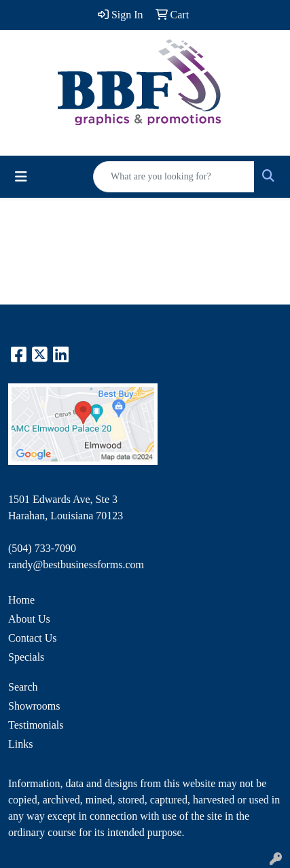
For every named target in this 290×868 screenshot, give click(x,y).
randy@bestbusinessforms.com (76, 565)
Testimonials (36, 725)
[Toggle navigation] (21, 177)
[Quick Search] (174, 177)
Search (23, 687)
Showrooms (34, 706)
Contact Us (33, 638)
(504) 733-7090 (42, 548)
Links (20, 744)
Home (21, 600)
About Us (29, 619)
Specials (26, 657)
